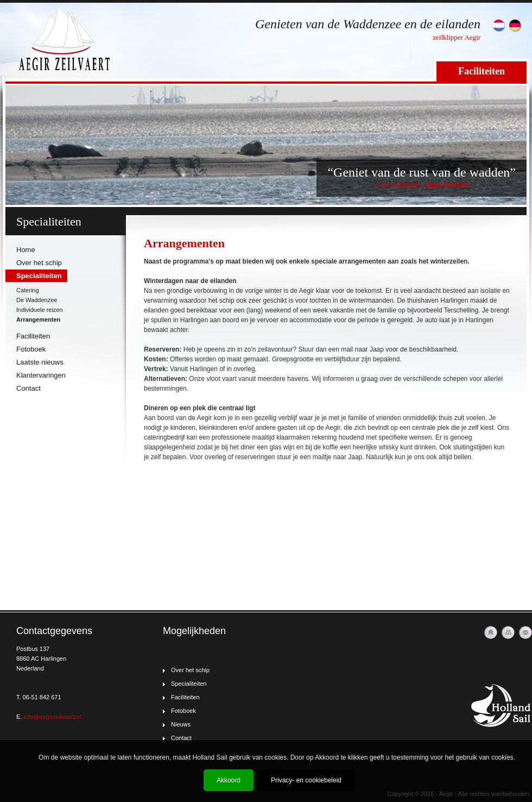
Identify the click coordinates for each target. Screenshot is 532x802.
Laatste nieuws (40, 362)
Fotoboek (31, 349)
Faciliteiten (482, 71)
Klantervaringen (41, 375)
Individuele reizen (40, 310)
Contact (28, 388)
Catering (28, 290)
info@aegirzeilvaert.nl (52, 717)
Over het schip (39, 263)
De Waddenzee (37, 300)
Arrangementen (38, 319)
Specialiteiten (39, 276)
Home (26, 250)
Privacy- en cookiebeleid (306, 780)
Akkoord (229, 780)
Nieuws (181, 724)
